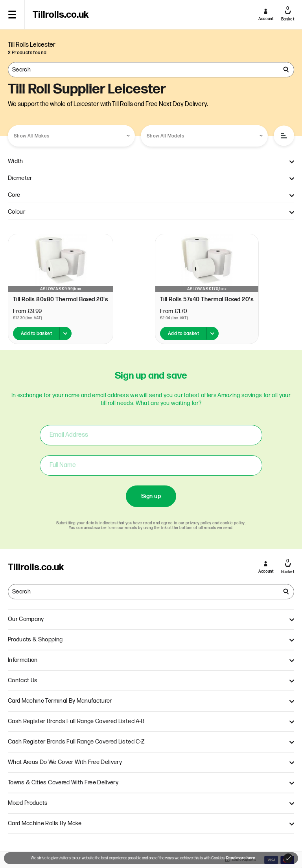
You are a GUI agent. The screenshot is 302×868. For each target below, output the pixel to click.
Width (151, 161)
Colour (151, 212)
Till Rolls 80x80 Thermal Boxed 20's (61, 299)
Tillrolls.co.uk (61, 15)
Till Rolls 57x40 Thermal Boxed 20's (207, 299)
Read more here (241, 858)
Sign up (151, 496)
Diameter (151, 178)
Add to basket (36, 334)
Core (151, 195)
